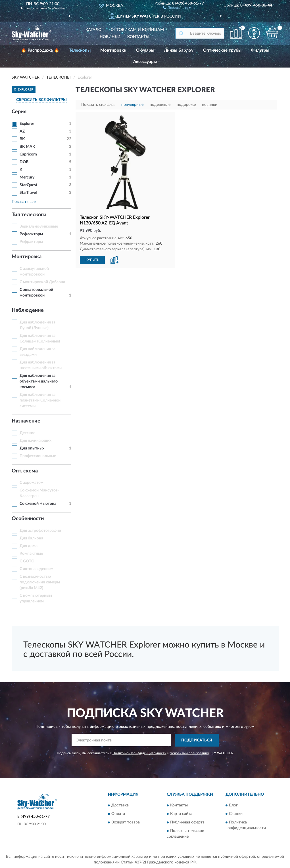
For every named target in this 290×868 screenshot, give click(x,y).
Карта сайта (181, 814)
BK (22, 139)
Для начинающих (36, 441)
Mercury (27, 177)
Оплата (118, 814)
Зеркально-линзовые (39, 226)
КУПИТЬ (92, 260)
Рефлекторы (31, 234)
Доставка (120, 806)
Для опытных (32, 448)
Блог (233, 806)
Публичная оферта (187, 823)
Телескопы (80, 50)
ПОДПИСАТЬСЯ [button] (197, 740)
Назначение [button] (26, 421)
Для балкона (31, 538)
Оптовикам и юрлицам (137, 30)
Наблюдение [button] (28, 310)
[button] (179, 7)
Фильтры (260, 50)
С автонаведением (36, 569)
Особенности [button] (28, 519)
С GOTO (27, 561)
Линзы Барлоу (179, 50)
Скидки (236, 814)
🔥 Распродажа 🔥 (40, 50)
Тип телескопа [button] (29, 215)
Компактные (31, 554)
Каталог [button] (95, 30)
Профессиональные (38, 456)
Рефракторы (31, 242)
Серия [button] (19, 112)
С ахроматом (32, 483)
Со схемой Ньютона (38, 504)
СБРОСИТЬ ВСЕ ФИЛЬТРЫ (41, 100)
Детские (27, 433)
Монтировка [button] (27, 257)
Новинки (110, 37)
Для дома (29, 546)
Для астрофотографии (40, 531)
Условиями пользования (189, 753)
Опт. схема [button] (25, 471)
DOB (24, 162)
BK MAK (27, 147)
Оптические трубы (222, 50)
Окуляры (145, 50)
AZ (22, 131)
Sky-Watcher (57, 8)
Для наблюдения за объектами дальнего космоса (39, 381)
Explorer (27, 124)
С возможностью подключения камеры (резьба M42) (40, 582)
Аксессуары (145, 62)
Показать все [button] (24, 202)
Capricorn (28, 154)
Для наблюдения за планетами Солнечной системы (40, 400)
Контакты (138, 37)
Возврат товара (126, 823)
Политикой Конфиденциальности (139, 753)
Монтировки (113, 50)
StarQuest (28, 185)
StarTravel (28, 193)
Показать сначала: (98, 105)
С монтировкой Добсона (42, 282)
